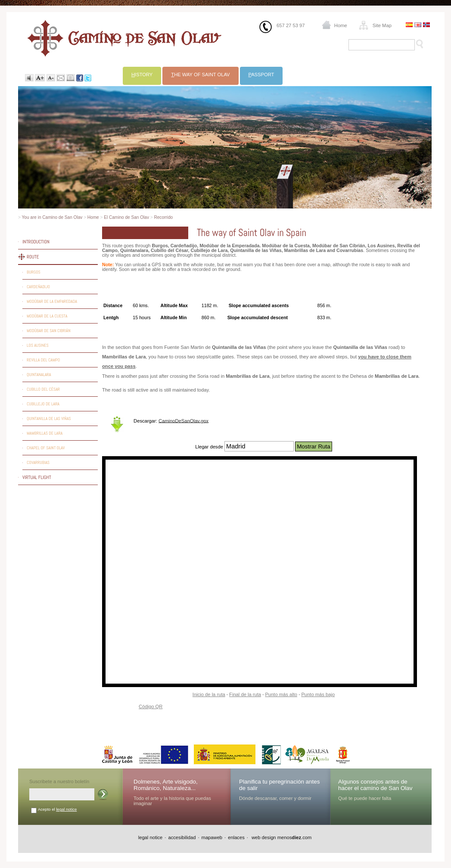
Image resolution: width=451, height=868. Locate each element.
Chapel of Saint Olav (46, 448)
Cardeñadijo (38, 287)
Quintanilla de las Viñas (49, 418)
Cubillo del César (43, 389)
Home (341, 25)
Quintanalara (39, 375)
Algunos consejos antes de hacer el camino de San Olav (375, 785)
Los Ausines (38, 345)
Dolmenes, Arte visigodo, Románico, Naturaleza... (166, 785)
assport (261, 75)
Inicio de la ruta (209, 694)
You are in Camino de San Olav (52, 217)
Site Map (382, 25)
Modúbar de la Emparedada (52, 301)
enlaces (236, 837)
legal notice (66, 809)
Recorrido (163, 217)
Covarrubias (38, 462)
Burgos (34, 272)
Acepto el (57, 809)
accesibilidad (182, 837)
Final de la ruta (245, 694)
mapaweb (212, 837)
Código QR (151, 706)
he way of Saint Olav (200, 75)
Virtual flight (37, 477)
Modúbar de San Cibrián (49, 331)
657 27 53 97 (291, 25)
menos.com (295, 837)
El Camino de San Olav (126, 217)
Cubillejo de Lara (43, 404)
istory (142, 75)
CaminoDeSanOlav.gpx (184, 420)
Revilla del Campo (43, 360)
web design (263, 837)
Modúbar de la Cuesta (47, 316)
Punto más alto (281, 694)
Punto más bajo (318, 694)
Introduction (36, 242)
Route (33, 257)
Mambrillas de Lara (45, 433)
